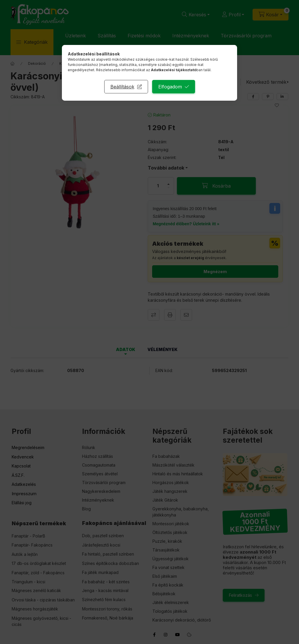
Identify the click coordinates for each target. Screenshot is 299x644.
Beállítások (122, 87)
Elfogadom (170, 87)
